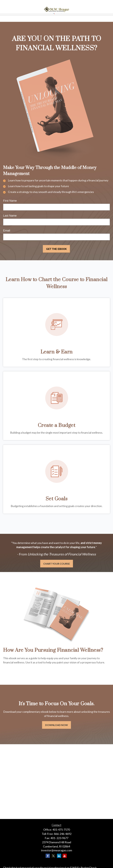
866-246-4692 (63, 834)
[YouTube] (65, 856)
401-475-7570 (61, 830)
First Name (10, 201)
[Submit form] (56, 249)
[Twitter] (53, 856)
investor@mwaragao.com (57, 850)
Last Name (10, 216)
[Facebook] (48, 856)
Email (7, 231)
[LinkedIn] (59, 856)
